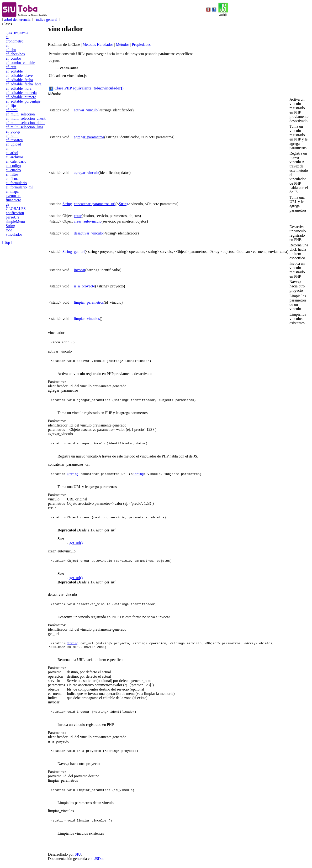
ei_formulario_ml (19, 187)
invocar (80, 272)
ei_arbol (12, 153)
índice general (47, 19)
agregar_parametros (89, 139)
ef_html (12, 110)
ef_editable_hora (19, 88)
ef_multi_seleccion (20, 114)
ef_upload (13, 144)
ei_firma (12, 179)
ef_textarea (14, 140)
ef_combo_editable (20, 63)
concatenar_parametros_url (95, 206)
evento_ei (13, 196)
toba (9, 230)
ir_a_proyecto (85, 288)
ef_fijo (11, 106)
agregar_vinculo (86, 175)
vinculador (14, 234)
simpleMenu (15, 221)
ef (7, 45)
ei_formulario (16, 183)
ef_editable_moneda (21, 93)
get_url (79, 254)
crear (78, 218)
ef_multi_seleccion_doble (25, 123)
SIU (78, 857)
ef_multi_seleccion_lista (24, 127)
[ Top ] (7, 242)
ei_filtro (12, 174)
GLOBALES (16, 209)
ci (7, 37)
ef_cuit (11, 67)
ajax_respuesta (17, 33)
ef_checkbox (16, 54)
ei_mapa (12, 191)
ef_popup (13, 131)
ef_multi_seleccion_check (26, 118)
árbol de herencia (17, 19)
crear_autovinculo (88, 223)
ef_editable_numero (21, 97)
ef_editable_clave (19, 75)
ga (8, 204)
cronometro (15, 41)
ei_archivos (15, 157)
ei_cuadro (13, 170)
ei (7, 148)
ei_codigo (13, 166)
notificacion (15, 213)
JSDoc (99, 861)
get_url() (76, 545)
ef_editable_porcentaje (23, 101)
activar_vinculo (86, 112)
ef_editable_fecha (19, 80)
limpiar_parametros (89, 304)
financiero (13, 200)
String (10, 226)
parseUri (12, 217)
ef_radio (12, 136)
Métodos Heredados (98, 44)
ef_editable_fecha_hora (24, 84)
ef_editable (14, 71)
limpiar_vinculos (87, 321)
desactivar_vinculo (88, 235)
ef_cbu (11, 50)
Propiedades (141, 44)
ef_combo (13, 58)
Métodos (123, 44)
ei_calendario (16, 161)
